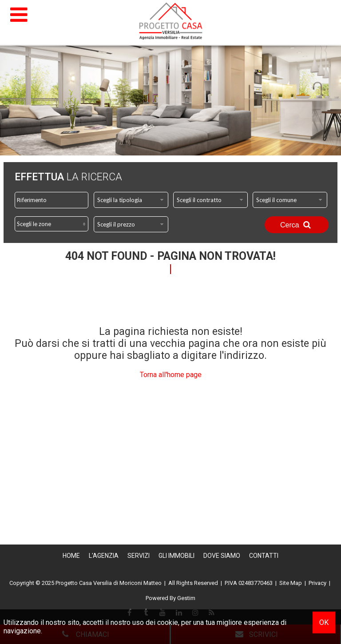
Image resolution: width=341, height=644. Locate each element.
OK (324, 622)
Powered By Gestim (170, 598)
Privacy (317, 583)
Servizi (139, 556)
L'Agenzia (104, 556)
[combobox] (131, 200)
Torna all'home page (171, 375)
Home (71, 556)
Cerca (297, 225)
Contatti (264, 556)
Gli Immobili (176, 556)
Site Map (291, 583)
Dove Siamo (222, 556)
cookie (168, 622)
